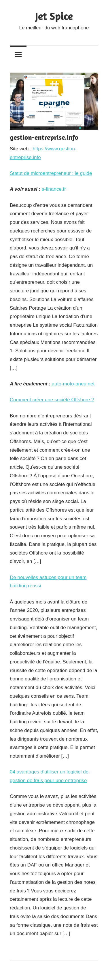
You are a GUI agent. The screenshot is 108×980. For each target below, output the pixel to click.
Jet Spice (54, 16)
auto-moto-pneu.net (73, 384)
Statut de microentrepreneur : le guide (51, 173)
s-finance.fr (54, 189)
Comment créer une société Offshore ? (52, 400)
